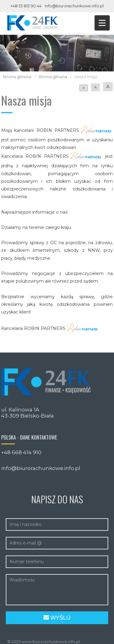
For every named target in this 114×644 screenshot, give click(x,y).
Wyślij (57, 618)
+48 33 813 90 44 (26, 6)
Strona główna (17, 77)
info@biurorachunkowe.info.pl (74, 6)
